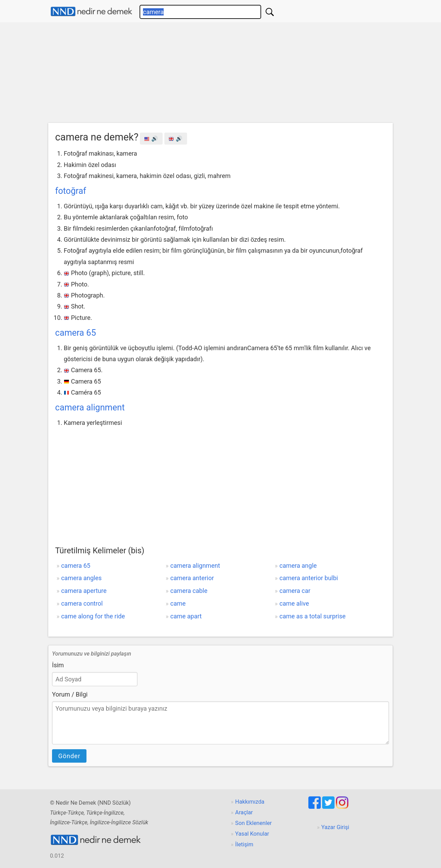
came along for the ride (93, 616)
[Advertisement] (220, 74)
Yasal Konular (252, 834)
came (178, 603)
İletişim (244, 844)
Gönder (69, 756)
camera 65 (76, 333)
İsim (58, 665)
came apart (186, 616)
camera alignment (90, 407)
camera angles (81, 578)
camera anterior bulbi (309, 578)
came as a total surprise (312, 616)
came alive (294, 603)
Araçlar (244, 812)
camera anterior (192, 578)
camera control (82, 603)
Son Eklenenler (254, 823)
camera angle (298, 566)
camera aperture (84, 591)
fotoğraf (71, 191)
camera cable (189, 591)
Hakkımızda (250, 802)
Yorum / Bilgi (70, 694)
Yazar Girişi (335, 827)
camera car (295, 591)
